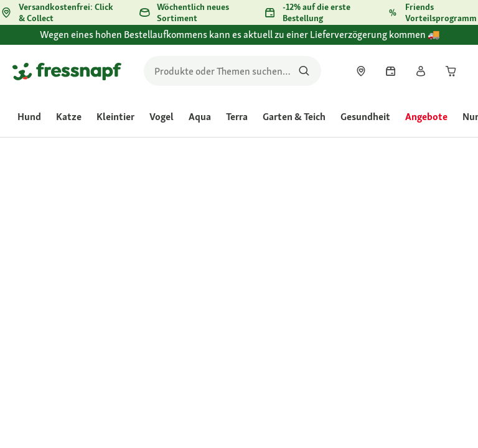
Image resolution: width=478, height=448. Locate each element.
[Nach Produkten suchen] (304, 71)
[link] (361, 71)
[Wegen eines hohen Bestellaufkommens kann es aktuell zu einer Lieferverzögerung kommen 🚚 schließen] (457, 42)
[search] (232, 71)
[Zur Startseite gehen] (67, 71)
